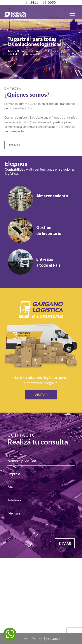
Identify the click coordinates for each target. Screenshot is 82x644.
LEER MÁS (14, 145)
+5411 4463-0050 (41, 2)
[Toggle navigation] (72, 14)
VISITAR (41, 395)
